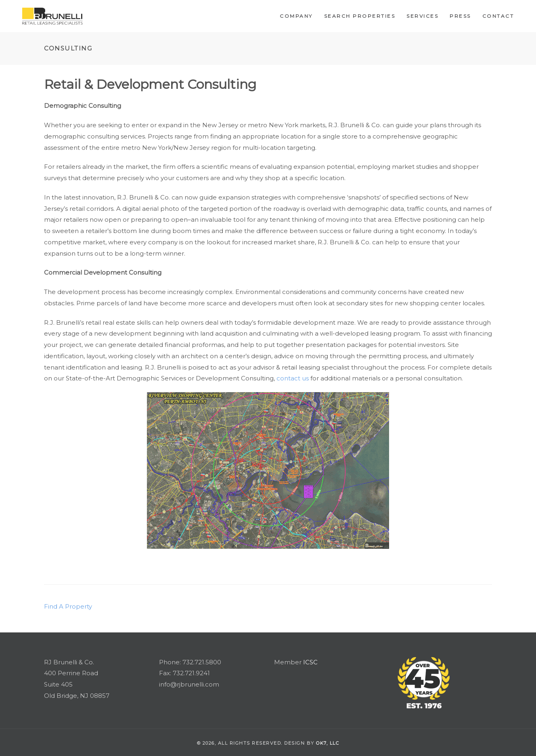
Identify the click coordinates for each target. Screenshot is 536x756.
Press (460, 16)
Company (296, 16)
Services (422, 16)
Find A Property (68, 606)
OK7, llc (328, 743)
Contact (498, 16)
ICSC (310, 662)
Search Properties (360, 16)
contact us (293, 378)
